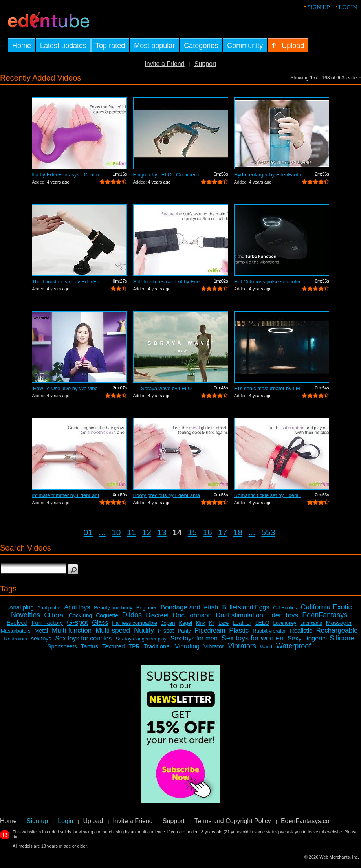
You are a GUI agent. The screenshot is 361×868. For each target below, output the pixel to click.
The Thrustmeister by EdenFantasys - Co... (65, 282)
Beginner (147, 608)
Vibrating (187, 646)
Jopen (168, 623)
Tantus (90, 646)
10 (116, 532)
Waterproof (293, 646)
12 (147, 532)
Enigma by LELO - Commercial (167, 175)
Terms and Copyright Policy (233, 821)
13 (162, 532)
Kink (201, 623)
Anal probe (49, 608)
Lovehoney (285, 623)
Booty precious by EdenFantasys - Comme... (167, 495)
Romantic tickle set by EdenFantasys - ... (268, 495)
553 (268, 532)
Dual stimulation (239, 615)
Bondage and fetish (190, 607)
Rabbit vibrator (269, 631)
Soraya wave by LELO (166, 388)
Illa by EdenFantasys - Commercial (65, 175)
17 (223, 532)
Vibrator (214, 646)
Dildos (132, 615)
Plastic (239, 630)
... (102, 532)
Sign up (319, 7)
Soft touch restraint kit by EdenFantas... (167, 282)
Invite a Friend (164, 64)
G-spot (77, 622)
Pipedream (210, 630)
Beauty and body (113, 608)
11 (131, 532)
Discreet (157, 615)
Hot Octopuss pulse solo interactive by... (268, 282)
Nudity (144, 630)
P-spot (166, 631)
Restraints (16, 639)
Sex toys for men (194, 638)
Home (8, 821)
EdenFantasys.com (308, 821)
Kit (212, 623)
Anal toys (77, 607)
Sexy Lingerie (307, 638)
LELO (262, 623)
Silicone (342, 638)
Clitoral (54, 615)
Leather (242, 623)
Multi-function (72, 630)
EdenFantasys (325, 615)
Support (205, 64)
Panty (184, 631)
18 (238, 532)
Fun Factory (47, 623)
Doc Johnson (192, 615)
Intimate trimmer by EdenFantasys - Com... (65, 495)
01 (88, 532)
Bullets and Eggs (246, 607)
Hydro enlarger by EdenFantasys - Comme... (268, 175)
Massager (339, 623)
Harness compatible (135, 623)
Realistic (301, 630)
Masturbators (16, 631)
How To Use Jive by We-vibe (65, 388)
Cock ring (80, 615)
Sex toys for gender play (141, 639)
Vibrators (242, 646)
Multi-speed (113, 630)
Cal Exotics (285, 608)
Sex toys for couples (83, 638)
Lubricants (311, 623)
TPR (134, 646)
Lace (224, 623)
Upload (93, 821)
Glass (100, 623)
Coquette (107, 615)
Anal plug (21, 607)
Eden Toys (283, 615)
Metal (41, 631)
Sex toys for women (253, 638)
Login (348, 7)
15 (192, 532)
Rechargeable (337, 630)
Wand (266, 647)
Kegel (186, 623)
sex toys (41, 639)
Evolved (17, 623)
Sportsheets (62, 646)
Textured (114, 646)
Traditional (157, 646)
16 (207, 532)
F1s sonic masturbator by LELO (268, 388)
